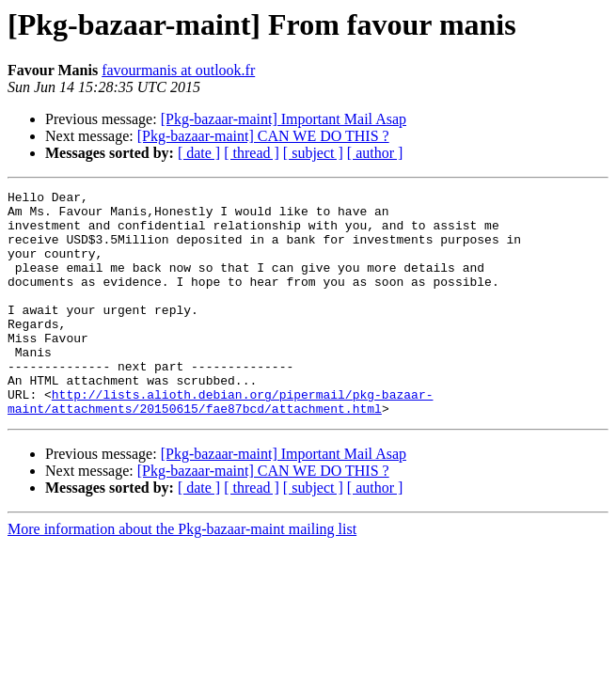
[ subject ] (313, 153)
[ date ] (199, 153)
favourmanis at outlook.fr (178, 70)
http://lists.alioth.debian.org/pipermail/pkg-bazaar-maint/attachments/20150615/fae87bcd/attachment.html (220, 445)
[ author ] (375, 153)
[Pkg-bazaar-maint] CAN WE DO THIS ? (263, 136)
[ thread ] (252, 153)
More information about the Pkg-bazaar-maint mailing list (182, 574)
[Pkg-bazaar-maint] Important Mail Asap (284, 119)
